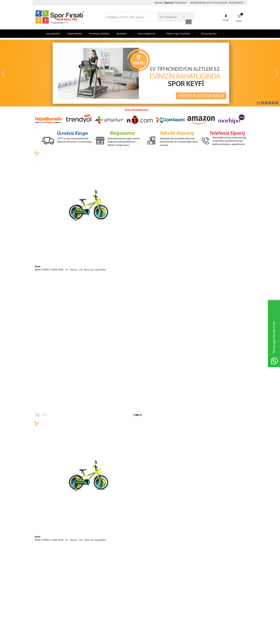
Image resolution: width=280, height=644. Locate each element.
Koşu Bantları (53, 33)
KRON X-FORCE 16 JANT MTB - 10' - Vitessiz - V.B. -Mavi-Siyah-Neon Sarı (113, 446)
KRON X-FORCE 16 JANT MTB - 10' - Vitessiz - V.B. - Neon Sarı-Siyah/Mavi (113, 213)
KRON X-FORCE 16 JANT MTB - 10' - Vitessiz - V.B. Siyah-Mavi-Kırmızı (59, 446)
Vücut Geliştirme (146, 33)
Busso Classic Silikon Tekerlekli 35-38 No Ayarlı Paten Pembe (113, 290)
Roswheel (40, 519)
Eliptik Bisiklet (75, 33)
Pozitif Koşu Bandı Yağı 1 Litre (157, 367)
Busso (92, 286)
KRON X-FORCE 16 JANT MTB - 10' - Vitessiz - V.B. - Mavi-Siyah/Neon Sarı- (167, 213)
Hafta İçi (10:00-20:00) (188, 589)
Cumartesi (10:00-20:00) (190, 594)
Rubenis (93, 519)
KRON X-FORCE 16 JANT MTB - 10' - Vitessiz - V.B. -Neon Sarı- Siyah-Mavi (59, 213)
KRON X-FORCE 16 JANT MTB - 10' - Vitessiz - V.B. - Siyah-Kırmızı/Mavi (220, 290)
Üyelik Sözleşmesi (44, 599)
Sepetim (74, 599)
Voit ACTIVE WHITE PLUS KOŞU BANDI (161, 445)
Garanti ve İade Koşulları (47, 610)
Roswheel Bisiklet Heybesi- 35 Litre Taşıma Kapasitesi (60, 524)
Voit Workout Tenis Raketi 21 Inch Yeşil (107, 367)
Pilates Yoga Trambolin (178, 33)
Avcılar (145, 589)
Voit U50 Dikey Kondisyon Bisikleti (212, 445)
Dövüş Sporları (209, 33)
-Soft (121, 639)
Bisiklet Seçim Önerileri (46, 594)
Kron (38, 208)
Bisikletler (122, 33)
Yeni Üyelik (112, 589)
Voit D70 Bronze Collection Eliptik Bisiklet (55, 367)
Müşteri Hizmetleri (80, 594)
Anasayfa (75, 589)
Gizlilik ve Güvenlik (44, 615)
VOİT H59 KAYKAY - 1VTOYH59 (50, 289)
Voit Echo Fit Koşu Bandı (207, 522)
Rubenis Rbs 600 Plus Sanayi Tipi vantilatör (109, 522)
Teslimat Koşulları (43, 589)
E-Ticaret (129, 639)
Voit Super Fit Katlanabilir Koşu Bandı (160, 522)
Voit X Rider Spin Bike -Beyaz (209, 211)
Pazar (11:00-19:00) (187, 599)
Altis (145, 286)
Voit (198, 208)
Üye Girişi (111, 594)
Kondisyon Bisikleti (99, 33)
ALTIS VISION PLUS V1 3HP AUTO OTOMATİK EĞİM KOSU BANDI (166, 290)
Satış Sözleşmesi (43, 605)
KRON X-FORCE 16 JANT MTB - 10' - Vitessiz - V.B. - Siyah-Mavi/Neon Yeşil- (220, 368)
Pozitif (146, 363)
